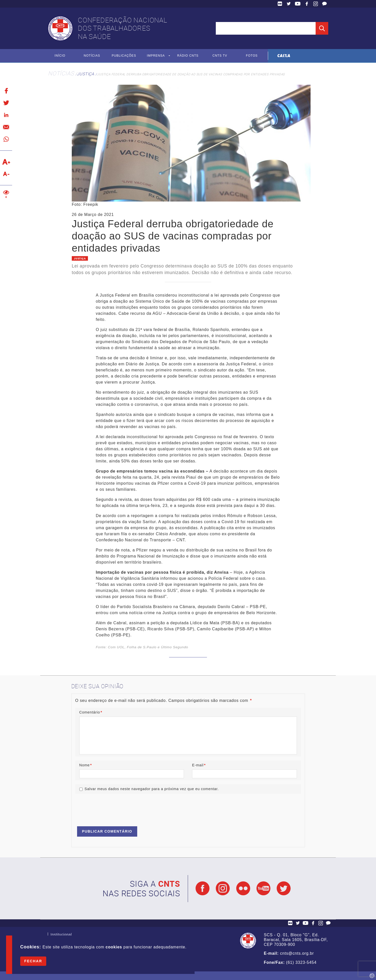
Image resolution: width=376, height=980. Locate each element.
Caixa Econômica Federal (284, 56)
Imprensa (156, 56)
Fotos (252, 56)
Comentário (91, 712)
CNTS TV (220, 56)
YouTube (298, 4)
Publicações (124, 56)
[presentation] (114, 808)
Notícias (92, 56)
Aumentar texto (6, 162)
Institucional (61, 935)
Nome (86, 765)
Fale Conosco (324, 4)
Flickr (280, 4)
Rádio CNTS (188, 56)
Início (60, 56)
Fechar (33, 961)
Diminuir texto (6, 174)
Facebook (307, 4)
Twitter (289, 4)
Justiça (86, 74)
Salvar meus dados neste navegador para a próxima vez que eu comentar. (152, 789)
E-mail (199, 765)
